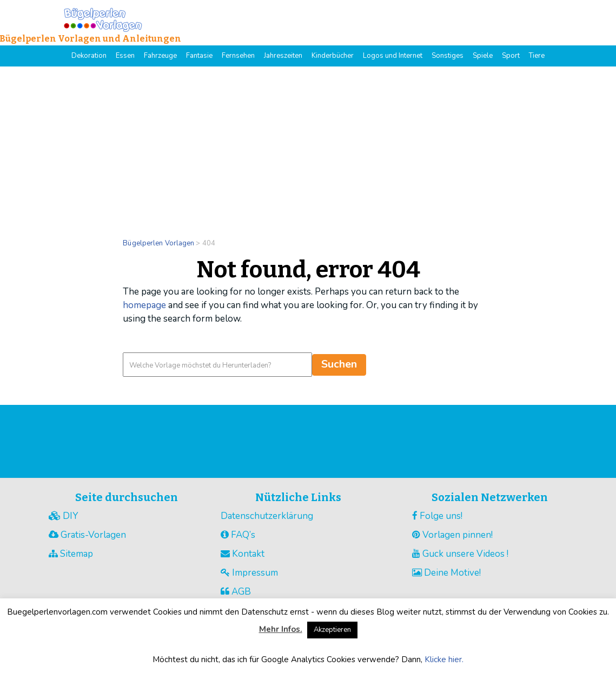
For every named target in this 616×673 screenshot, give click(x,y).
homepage (144, 305)
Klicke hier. (444, 659)
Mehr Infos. (281, 629)
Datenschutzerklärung (267, 516)
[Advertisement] (308, 148)
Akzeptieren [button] (332, 630)
